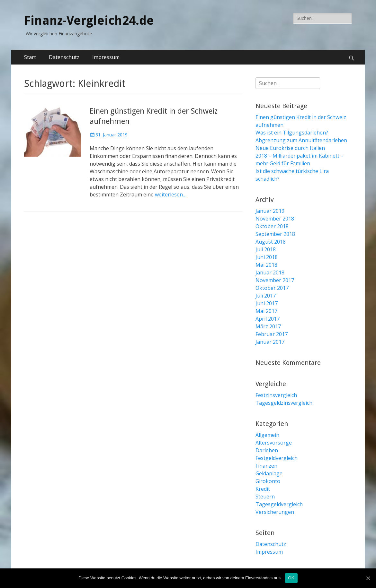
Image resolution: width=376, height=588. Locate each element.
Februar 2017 (272, 334)
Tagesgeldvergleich (279, 504)
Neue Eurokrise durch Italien (290, 148)
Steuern (265, 497)
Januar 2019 (270, 211)
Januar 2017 (270, 342)
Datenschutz (64, 57)
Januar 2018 (270, 272)
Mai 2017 (266, 311)
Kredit (263, 489)
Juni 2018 (267, 257)
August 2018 (271, 242)
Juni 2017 (267, 303)
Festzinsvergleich (276, 395)
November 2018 (275, 219)
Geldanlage (269, 473)
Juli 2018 (266, 249)
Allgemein (267, 435)
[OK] (368, 578)
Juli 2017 (266, 296)
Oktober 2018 (272, 226)
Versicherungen (275, 512)
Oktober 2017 (272, 288)
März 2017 (268, 326)
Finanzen (266, 466)
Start (30, 57)
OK (291, 578)
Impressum (106, 57)
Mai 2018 (266, 265)
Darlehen (267, 450)
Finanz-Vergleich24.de (89, 21)
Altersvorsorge (274, 443)
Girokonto (268, 481)
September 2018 (275, 234)
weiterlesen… (171, 195)
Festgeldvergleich (277, 458)
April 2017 (268, 319)
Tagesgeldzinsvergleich (284, 403)
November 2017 (275, 280)
